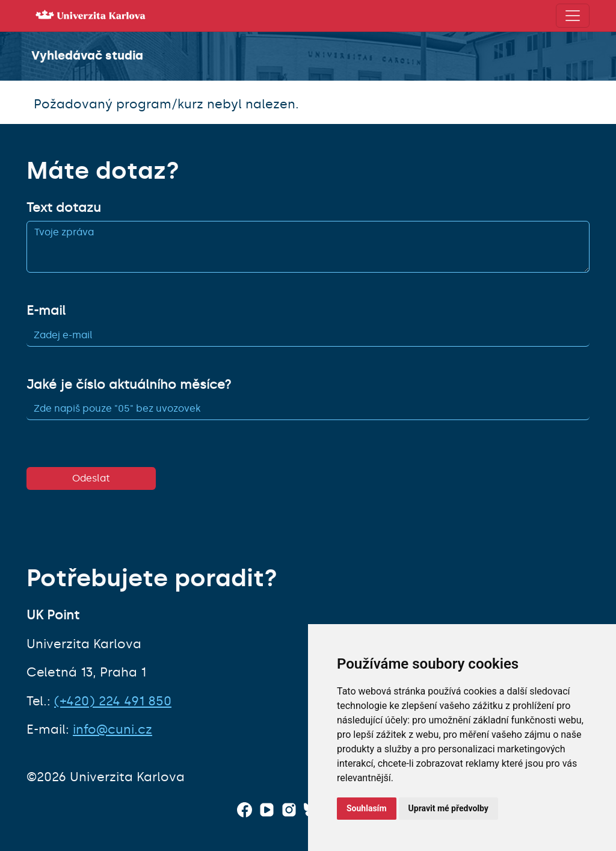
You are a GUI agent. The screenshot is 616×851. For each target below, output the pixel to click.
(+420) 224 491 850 (113, 701)
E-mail (46, 311)
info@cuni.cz (112, 729)
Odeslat (91, 478)
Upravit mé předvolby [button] (448, 808)
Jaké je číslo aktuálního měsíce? (129, 385)
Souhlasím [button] (367, 808)
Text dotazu (64, 208)
